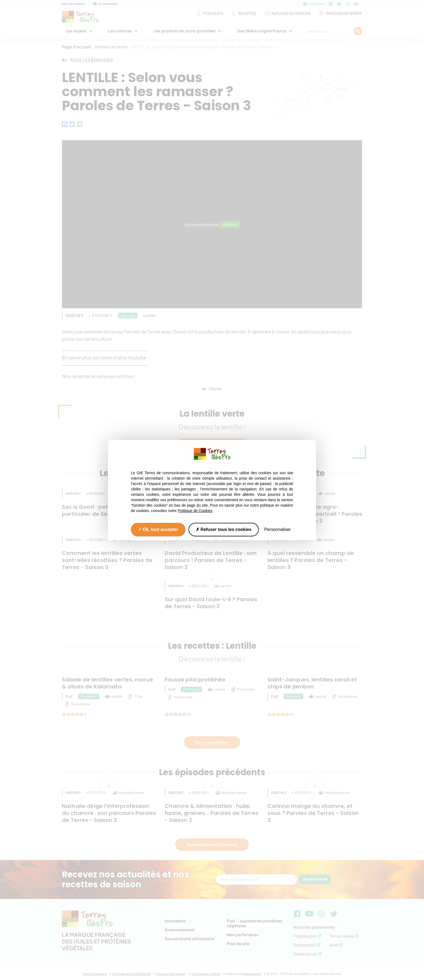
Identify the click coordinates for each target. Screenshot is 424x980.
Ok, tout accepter (158, 529)
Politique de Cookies (195, 510)
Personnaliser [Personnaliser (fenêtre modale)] (277, 529)
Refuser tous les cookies (224, 529)
